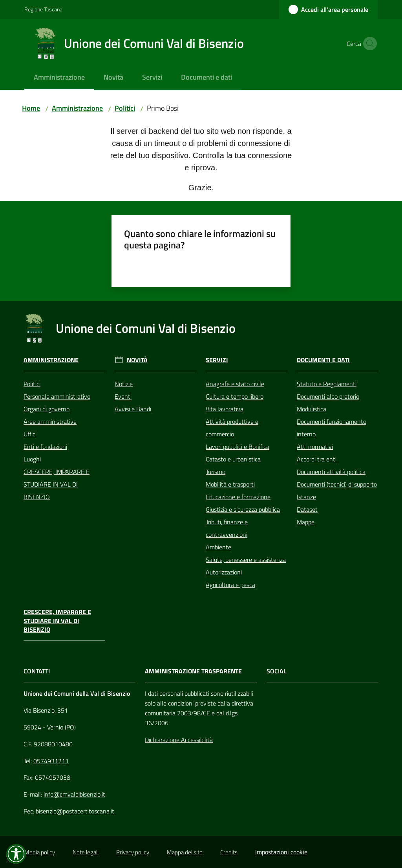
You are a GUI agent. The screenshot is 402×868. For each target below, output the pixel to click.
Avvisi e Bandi (133, 409)
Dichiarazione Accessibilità (179, 740)
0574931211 (51, 761)
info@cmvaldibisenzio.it (74, 794)
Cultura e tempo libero (235, 396)
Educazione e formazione (238, 497)
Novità (137, 360)
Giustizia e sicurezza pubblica (243, 509)
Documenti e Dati (323, 360)
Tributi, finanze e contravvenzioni (227, 528)
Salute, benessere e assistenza (246, 560)
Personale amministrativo (57, 396)
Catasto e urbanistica (233, 459)
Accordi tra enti (317, 459)
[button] (368, 44)
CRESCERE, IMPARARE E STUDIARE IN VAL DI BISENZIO (57, 484)
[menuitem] (59, 78)
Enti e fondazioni (45, 447)
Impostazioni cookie (281, 852)
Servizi (217, 360)
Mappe (306, 522)
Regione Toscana (43, 9)
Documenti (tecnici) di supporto (337, 484)
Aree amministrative (50, 421)
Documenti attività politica (331, 472)
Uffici (30, 434)
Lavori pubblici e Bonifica (238, 447)
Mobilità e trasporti (230, 484)
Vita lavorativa (225, 409)
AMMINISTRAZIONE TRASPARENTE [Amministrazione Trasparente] (193, 671)
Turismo (216, 472)
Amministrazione (77, 108)
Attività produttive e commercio (232, 428)
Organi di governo (47, 409)
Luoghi (32, 459)
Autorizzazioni (224, 572)
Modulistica (312, 409)
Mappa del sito (185, 852)
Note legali (86, 852)
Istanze (306, 497)
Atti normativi (315, 447)
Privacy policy (133, 852)
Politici (125, 108)
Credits (229, 852)
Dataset (307, 509)
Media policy (40, 852)
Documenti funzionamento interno (332, 428)
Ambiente (218, 547)
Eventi (123, 396)
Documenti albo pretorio (328, 396)
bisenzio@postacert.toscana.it (75, 811)
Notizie (124, 384)
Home (31, 108)
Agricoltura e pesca (230, 585)
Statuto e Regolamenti (327, 384)
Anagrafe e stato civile (235, 384)
